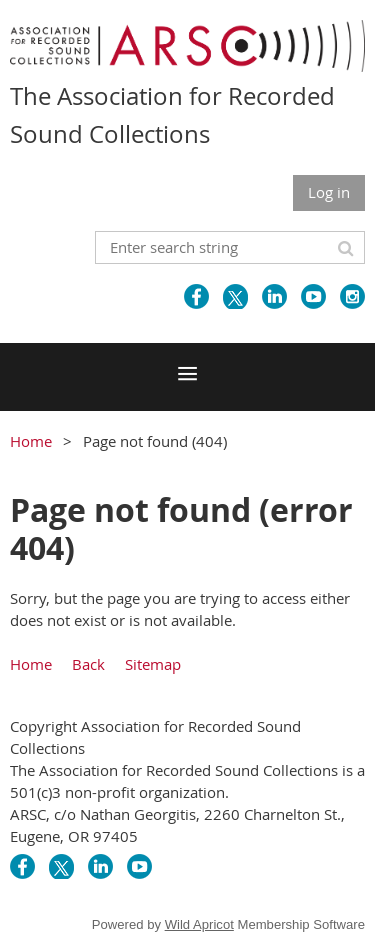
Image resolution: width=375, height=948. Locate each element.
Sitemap (153, 664)
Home (31, 441)
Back (88, 664)
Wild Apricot (199, 924)
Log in (329, 192)
